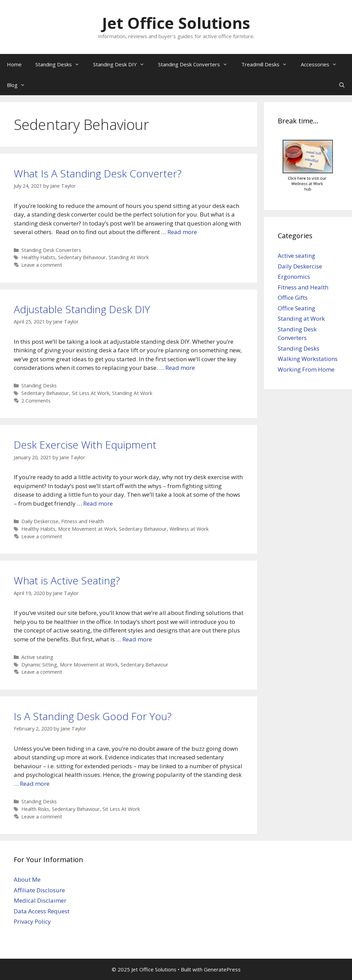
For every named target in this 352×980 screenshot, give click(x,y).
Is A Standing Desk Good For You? (93, 716)
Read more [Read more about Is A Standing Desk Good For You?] (35, 784)
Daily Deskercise (40, 521)
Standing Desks (61, 64)
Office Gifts (293, 298)
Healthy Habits (38, 257)
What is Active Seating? (67, 580)
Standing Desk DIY (122, 64)
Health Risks (35, 809)
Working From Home (306, 369)
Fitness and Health (82, 521)
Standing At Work (129, 257)
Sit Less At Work (91, 393)
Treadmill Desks (268, 64)
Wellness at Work (189, 529)
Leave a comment (42, 265)
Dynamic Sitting (39, 665)
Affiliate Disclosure (39, 890)
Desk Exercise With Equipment (85, 445)
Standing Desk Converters (196, 64)
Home (14, 64)
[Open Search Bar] (342, 85)
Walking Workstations (308, 359)
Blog (19, 85)
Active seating (37, 657)
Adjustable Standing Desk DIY (82, 309)
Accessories (322, 64)
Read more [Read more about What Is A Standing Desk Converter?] (182, 232)
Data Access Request (42, 911)
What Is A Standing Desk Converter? (98, 173)
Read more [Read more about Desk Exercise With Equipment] (98, 503)
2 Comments (36, 401)
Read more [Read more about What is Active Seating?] (137, 639)
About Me (27, 879)
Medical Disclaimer (40, 900)
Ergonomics (294, 277)
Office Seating (296, 308)
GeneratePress (222, 969)
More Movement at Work (87, 529)
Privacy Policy (32, 921)
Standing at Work (301, 318)
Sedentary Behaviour (82, 257)
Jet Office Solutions (176, 23)
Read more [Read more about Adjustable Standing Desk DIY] (180, 368)
